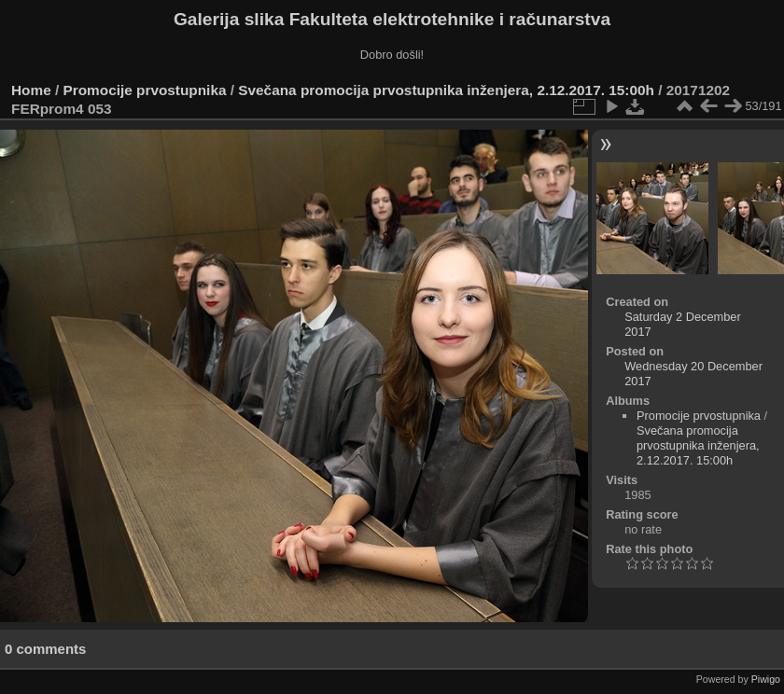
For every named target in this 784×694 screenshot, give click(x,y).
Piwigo (766, 679)
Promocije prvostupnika (145, 90)
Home (31, 90)
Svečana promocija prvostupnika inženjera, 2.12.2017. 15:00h (446, 90)
